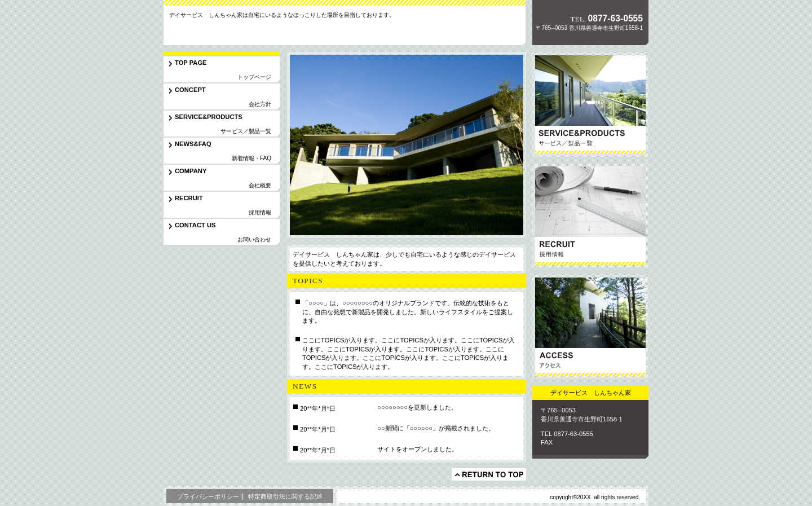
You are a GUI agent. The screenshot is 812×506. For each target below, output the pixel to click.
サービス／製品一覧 (590, 105)
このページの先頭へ (489, 474)
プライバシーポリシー (208, 496)
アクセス (590, 327)
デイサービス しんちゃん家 (242, 30)
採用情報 (590, 216)
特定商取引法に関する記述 (285, 496)
